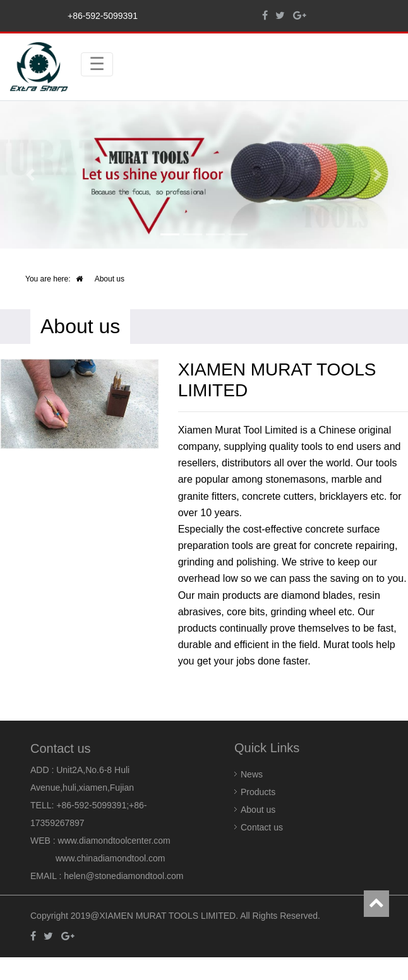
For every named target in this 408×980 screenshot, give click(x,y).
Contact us (262, 827)
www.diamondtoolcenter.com (114, 841)
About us (258, 810)
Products (258, 792)
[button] (31, 175)
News (252, 774)
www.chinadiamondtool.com (111, 858)
